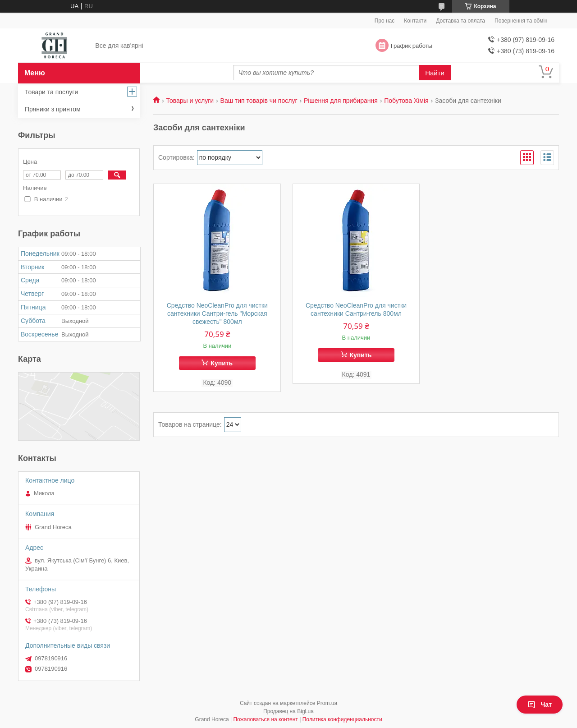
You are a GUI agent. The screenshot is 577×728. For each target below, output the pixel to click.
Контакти (415, 21)
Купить (222, 363)
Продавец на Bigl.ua (288, 711)
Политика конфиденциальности (342, 719)
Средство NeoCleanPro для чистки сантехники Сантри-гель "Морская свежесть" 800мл (217, 313)
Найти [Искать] (435, 73)
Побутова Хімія (406, 101)
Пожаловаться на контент (265, 719)
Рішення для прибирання (341, 101)
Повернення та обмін (521, 21)
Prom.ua (327, 703)
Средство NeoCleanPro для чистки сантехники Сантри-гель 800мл (356, 309)
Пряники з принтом (53, 109)
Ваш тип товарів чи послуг (259, 101)
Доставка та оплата (460, 21)
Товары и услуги (190, 101)
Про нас (385, 21)
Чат (540, 705)
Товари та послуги (51, 92)
